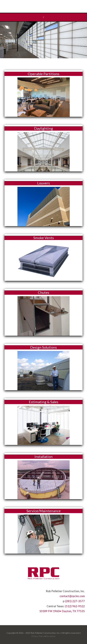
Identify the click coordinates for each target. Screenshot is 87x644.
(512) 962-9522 (75, 606)
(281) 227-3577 (75, 601)
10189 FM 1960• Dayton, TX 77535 (62, 611)
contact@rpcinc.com (72, 596)
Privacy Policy (38, 636)
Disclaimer (51, 636)
